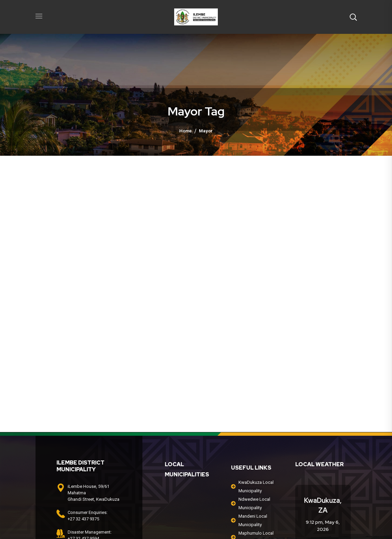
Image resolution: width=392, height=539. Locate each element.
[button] (353, 17)
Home (186, 131)
